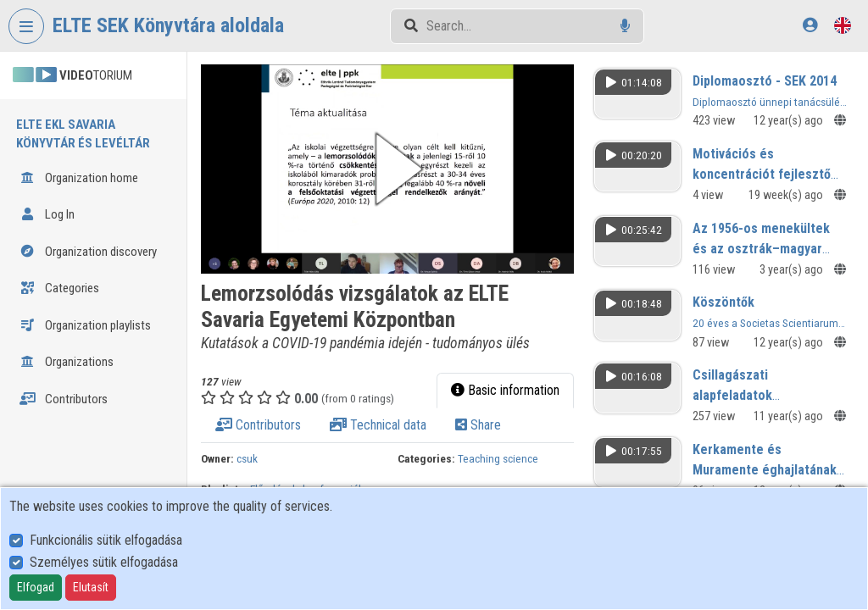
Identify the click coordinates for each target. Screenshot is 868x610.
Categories (59, 288)
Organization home (79, 178)
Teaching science (498, 458)
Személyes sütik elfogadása (104, 562)
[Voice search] (625, 26)
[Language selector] (843, 25)
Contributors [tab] (258, 425)
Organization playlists (85, 325)
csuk (247, 458)
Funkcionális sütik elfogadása (106, 540)
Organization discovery (88, 252)
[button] (387, 169)
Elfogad (36, 587)
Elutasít (91, 587)
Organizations (67, 362)
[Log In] (810, 25)
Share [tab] (478, 425)
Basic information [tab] (505, 390)
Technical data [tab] (378, 425)
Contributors (64, 399)
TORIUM (72, 75)
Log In (47, 214)
